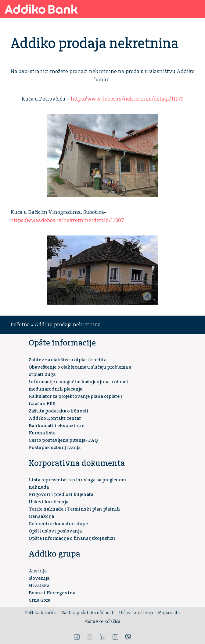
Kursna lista (42, 433)
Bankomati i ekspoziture (56, 426)
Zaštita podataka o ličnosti (59, 411)
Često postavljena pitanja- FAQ (63, 440)
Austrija (38, 571)
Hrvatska (39, 586)
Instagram (90, 637)
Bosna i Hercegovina (52, 593)
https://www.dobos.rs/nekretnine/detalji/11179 (127, 99)
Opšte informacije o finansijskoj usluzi (72, 538)
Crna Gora (40, 600)
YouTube (115, 637)
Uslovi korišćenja (49, 502)
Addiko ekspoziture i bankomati (179, 9)
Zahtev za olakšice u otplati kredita (68, 360)
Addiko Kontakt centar (55, 418)
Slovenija (39, 578)
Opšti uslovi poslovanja (55, 531)
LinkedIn (103, 637)
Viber (128, 637)
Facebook (77, 637)
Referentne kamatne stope (58, 524)
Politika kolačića (41, 613)
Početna (20, 325)
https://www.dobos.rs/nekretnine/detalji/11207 (67, 221)
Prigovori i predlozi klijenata (61, 495)
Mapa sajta (169, 613)
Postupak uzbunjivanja (55, 448)
